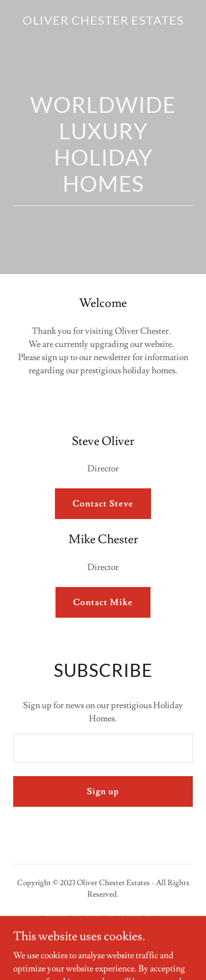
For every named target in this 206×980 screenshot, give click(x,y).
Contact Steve (103, 504)
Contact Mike (103, 602)
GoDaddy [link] (96, 919)
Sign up (103, 791)
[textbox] (103, 748)
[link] (103, 22)
